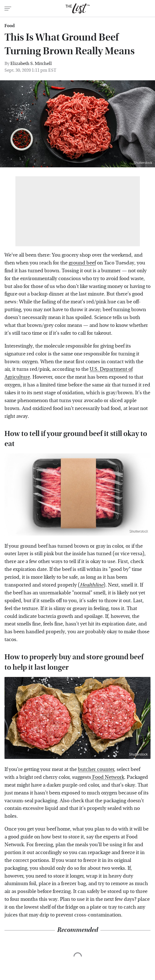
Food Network (108, 777)
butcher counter (96, 769)
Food (10, 26)
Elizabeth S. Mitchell (31, 63)
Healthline (92, 585)
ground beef (82, 263)
